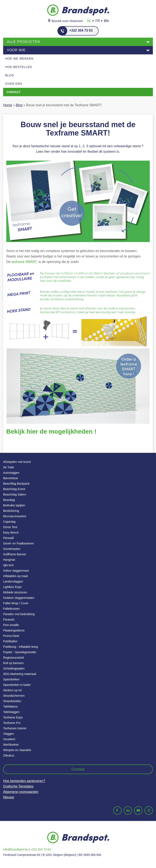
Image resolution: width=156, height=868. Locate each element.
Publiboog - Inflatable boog (21, 647)
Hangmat (9, 560)
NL (89, 21)
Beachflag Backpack (16, 484)
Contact (13, 92)
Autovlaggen (11, 473)
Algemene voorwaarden (21, 792)
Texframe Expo (13, 717)
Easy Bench (11, 533)
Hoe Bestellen (19, 67)
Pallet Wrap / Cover (16, 603)
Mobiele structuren (15, 592)
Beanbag (9, 500)
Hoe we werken (19, 59)
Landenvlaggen (13, 581)
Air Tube (9, 467)
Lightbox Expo (12, 587)
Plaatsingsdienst (14, 630)
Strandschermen (14, 696)
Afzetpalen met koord (17, 462)
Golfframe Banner (15, 554)
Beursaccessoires (15, 516)
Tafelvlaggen (11, 712)
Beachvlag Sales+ (15, 494)
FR (98, 21)
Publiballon (10, 641)
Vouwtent (9, 739)
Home (8, 105)
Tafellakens (10, 707)
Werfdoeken (11, 745)
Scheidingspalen (14, 668)
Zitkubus (9, 755)
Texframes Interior (15, 728)
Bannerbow (11, 478)
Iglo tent (8, 565)
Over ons (14, 84)
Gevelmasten (12, 549)
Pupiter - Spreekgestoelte (20, 652)
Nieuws (9, 797)
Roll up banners (13, 663)
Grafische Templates (18, 786)
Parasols (9, 620)
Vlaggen (8, 734)
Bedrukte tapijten (14, 505)
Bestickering (11, 511)
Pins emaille (11, 625)
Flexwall (8, 538)
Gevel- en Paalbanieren (18, 543)
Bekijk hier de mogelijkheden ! (51, 431)
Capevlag (9, 522)
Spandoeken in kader (17, 685)
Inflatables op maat (15, 576)
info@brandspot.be (16, 849)
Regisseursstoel (14, 658)
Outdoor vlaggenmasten (19, 598)
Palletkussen (11, 609)
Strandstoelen (12, 701)
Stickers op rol (12, 690)
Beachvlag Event (14, 489)
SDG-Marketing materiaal (20, 674)
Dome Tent (10, 527)
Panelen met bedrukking (19, 614)
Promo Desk (11, 636)
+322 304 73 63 (75, 31)
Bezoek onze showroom (67, 21)
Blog (10, 75)
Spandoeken (11, 679)
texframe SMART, (24, 262)
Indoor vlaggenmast (16, 571)
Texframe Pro (12, 723)
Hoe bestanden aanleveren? (24, 781)
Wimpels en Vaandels (17, 750)
